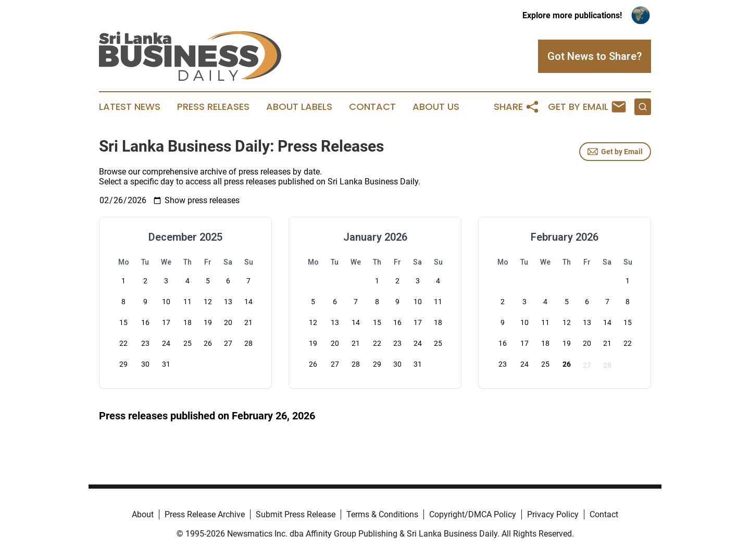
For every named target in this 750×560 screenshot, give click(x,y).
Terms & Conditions (382, 514)
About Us (436, 107)
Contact (372, 107)
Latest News (130, 107)
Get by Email (615, 152)
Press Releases (213, 107)
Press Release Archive (205, 514)
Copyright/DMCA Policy (473, 514)
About (143, 514)
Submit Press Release (296, 514)
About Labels (299, 107)
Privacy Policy (553, 514)
